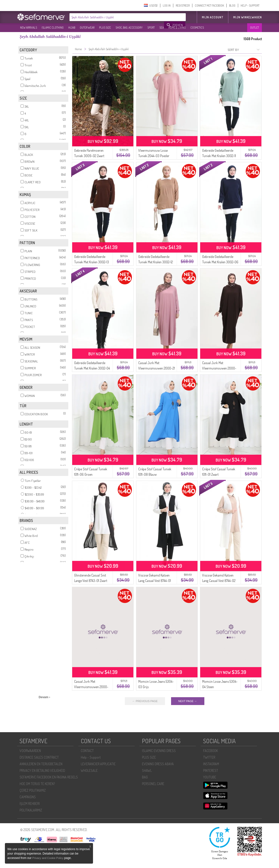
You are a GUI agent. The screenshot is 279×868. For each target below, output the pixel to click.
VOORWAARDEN (30, 751)
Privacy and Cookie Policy (48, 858)
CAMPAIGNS (28, 797)
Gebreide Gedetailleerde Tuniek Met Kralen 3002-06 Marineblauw (220, 262)
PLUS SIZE (105, 28)
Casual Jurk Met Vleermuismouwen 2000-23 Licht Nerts (91, 687)
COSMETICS (197, 28)
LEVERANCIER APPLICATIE (98, 764)
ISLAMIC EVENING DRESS (159, 751)
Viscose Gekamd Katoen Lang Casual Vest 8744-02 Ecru (219, 581)
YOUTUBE (210, 777)
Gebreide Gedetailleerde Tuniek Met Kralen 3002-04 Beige (92, 368)
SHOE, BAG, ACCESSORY (129, 28)
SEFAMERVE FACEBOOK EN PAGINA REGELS (49, 777)
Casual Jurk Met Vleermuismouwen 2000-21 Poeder (157, 368)
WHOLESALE (89, 770)
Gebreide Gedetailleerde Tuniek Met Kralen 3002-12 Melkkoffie (156, 262)
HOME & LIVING (177, 28)
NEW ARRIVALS (29, 28)
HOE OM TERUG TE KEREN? (37, 784)
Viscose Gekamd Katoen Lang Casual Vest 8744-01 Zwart (155, 581)
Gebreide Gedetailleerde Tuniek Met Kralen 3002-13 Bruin (92, 262)
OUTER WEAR (87, 28)
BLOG (232, 6)
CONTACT (87, 751)
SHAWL (147, 770)
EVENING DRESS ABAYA (158, 764)
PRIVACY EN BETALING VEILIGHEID (42, 770)
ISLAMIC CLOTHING (53, 28)
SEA (162, 28)
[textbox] (117, 17)
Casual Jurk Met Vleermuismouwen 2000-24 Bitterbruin (219, 368)
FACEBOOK (210, 751)
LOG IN (167, 6)
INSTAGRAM (211, 764)
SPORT (151, 28)
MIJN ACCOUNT (213, 17)
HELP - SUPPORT (250, 6)
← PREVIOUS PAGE (145, 701)
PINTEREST (211, 770)
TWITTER (209, 757)
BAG (145, 777)
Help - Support (91, 757)
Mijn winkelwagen (248, 17)
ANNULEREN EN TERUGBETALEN (41, 764)
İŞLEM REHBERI (30, 804)
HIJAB (72, 28)
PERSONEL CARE (153, 784)
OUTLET (255, 28)
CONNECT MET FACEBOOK (209, 6)
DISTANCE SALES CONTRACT (39, 757)
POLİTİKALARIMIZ (31, 810)
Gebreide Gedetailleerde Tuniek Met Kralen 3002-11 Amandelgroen (219, 156)
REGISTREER (183, 6)
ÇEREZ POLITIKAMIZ (33, 790)
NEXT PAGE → (188, 701)
